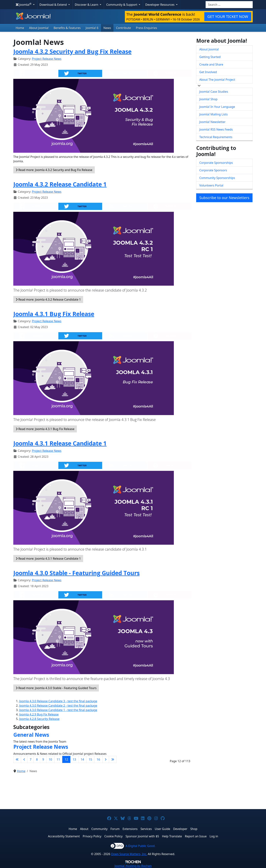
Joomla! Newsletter (212, 122)
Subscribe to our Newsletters (224, 198)
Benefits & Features (67, 28)
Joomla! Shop (208, 99)
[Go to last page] (113, 759)
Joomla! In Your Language (217, 107)
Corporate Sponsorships (216, 163)
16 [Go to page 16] (98, 759)
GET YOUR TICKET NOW (228, 17)
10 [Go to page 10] (50, 759)
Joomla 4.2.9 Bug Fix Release (39, 714)
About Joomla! (39, 28)
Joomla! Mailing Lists (214, 114)
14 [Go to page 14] (82, 759)
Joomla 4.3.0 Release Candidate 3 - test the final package (58, 701)
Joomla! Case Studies (214, 92)
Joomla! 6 (92, 28)
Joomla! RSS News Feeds (216, 129)
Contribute (123, 28)
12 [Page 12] (66, 759)
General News (31, 735)
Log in (214, 836)
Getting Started (210, 57)
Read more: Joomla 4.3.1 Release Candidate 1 (48, 559)
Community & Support (122, 5)
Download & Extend (54, 5)
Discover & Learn (87, 5)
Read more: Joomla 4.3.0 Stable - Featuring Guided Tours (56, 688)
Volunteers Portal (211, 185)
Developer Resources (160, 5)
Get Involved (208, 72)
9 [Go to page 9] (43, 759)
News (107, 28)
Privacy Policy (92, 836)
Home (20, 28)
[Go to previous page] (24, 759)
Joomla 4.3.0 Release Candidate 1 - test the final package (58, 710)
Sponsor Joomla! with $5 (142, 836)
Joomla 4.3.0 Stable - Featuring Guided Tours (76, 573)
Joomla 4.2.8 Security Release (39, 719)
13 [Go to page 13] (74, 759)
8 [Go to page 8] (37, 759)
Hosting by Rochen (133, 866)
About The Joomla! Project (217, 80)
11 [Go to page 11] (58, 759)
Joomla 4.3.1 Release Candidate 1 (60, 443)
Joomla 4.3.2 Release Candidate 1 (60, 184)
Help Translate (172, 836)
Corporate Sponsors (213, 170)
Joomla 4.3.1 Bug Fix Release (54, 314)
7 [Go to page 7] (31, 759)
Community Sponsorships (217, 178)
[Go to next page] (106, 759)
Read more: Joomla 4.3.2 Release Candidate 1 (48, 299)
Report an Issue (196, 836)
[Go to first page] (17, 759)
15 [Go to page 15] (90, 759)
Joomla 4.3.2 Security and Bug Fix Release (72, 51)
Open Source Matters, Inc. (129, 854)
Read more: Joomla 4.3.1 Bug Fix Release (45, 429)
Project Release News (47, 59)
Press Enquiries (147, 28)
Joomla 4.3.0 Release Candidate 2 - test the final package (58, 706)
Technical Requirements (216, 137)
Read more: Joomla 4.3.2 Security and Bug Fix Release (54, 170)
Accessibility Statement (64, 836)
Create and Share (211, 64)
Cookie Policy (114, 836)
